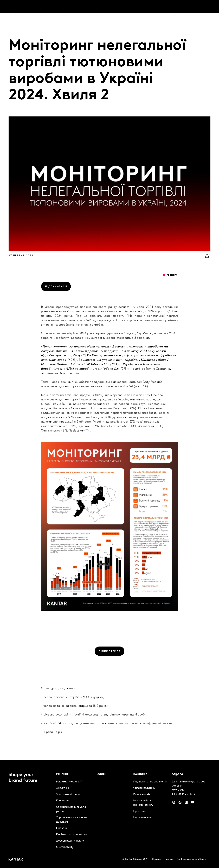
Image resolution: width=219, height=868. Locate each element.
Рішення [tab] (40, 7)
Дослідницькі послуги (70, 841)
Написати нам (142, 818)
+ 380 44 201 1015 (184, 794)
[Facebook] (180, 803)
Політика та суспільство (71, 835)
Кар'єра (175, 7)
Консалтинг (63, 801)
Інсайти (65, 7)
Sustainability (65, 847)
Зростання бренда (68, 794)
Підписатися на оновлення (150, 782)
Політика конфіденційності (192, 859)
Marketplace (92, 7)
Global (201, 7)
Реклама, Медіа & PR (70, 782)
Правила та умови (162, 859)
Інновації (62, 828)
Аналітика (63, 788)
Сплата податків (144, 788)
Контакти (189, 7)
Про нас (162, 7)
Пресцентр (140, 811)
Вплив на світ (142, 794)
